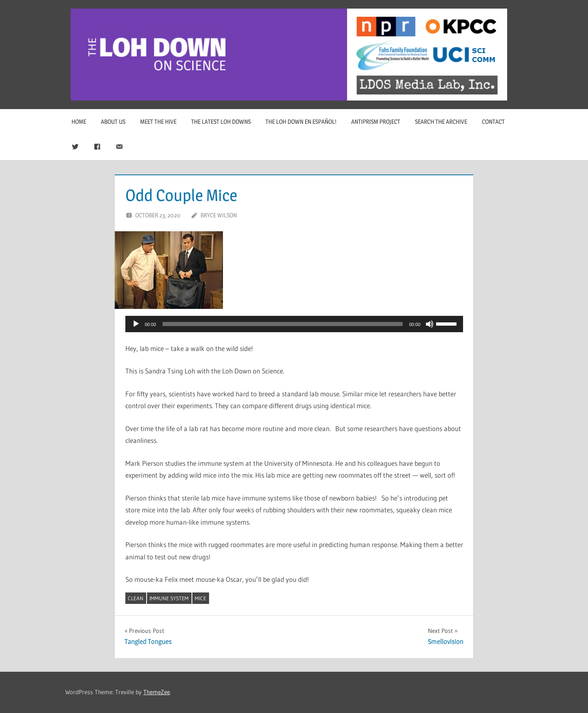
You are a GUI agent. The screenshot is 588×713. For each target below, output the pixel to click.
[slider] (283, 324)
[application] (294, 324)
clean (136, 598)
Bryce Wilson (219, 215)
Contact (493, 122)
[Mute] (430, 324)
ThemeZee (157, 692)
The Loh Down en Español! (301, 122)
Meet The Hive (158, 122)
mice (200, 598)
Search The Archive (441, 122)
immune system (169, 598)
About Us (113, 122)
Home (79, 122)
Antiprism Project (376, 122)
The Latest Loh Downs (221, 122)
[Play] (136, 324)
